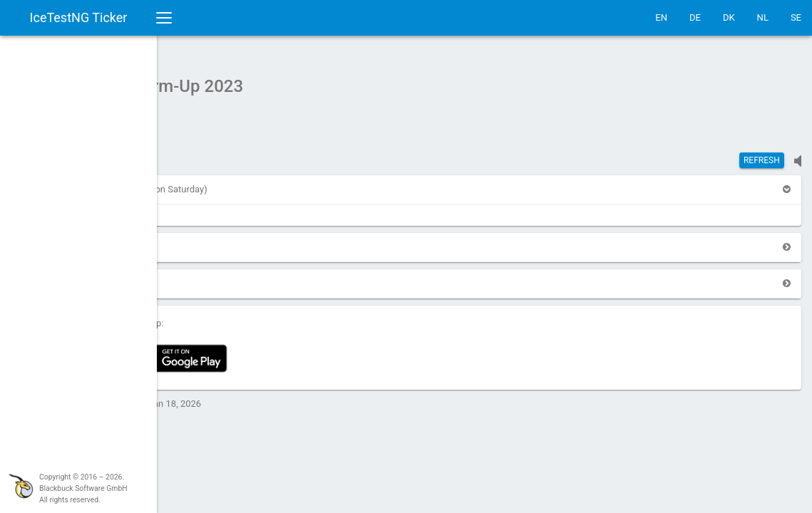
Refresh (762, 153)
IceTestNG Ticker (79, 17)
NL (763, 17)
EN (661, 17)
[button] (195, 182)
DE (695, 17)
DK (729, 17)
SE (796, 17)
